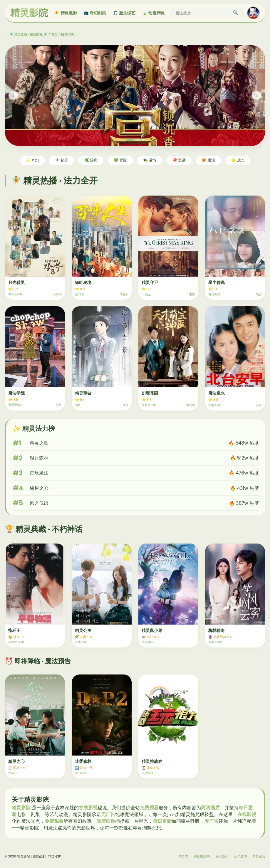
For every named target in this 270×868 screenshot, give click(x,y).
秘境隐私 (222, 856)
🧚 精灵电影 (65, 13)
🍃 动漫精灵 (154, 13)
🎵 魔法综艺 (124, 13)
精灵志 (183, 856)
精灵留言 (259, 856)
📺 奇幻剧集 (95, 13)
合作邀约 (240, 856)
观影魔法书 (202, 856)
